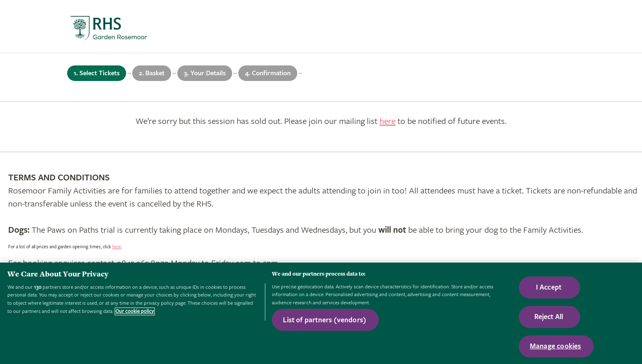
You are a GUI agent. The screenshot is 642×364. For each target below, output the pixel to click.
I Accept (549, 287)
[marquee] (321, 27)
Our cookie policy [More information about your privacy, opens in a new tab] (135, 311)
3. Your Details (205, 73)
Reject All (549, 317)
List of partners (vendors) (324, 320)
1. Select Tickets (97, 73)
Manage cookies (556, 346)
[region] (321, 313)
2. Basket (152, 73)
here (388, 121)
